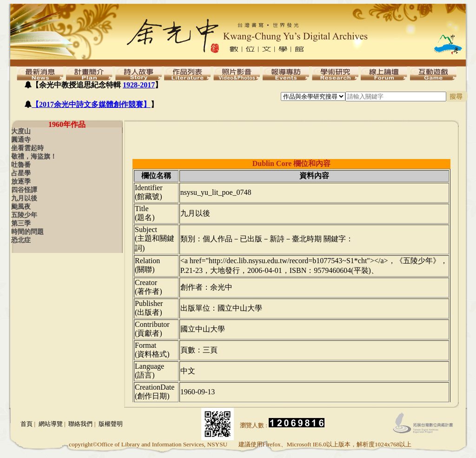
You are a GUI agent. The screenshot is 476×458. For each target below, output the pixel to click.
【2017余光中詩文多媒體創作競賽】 (91, 104)
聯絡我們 (80, 424)
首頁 (26, 424)
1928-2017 (139, 85)
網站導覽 (51, 424)
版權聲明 (111, 424)
